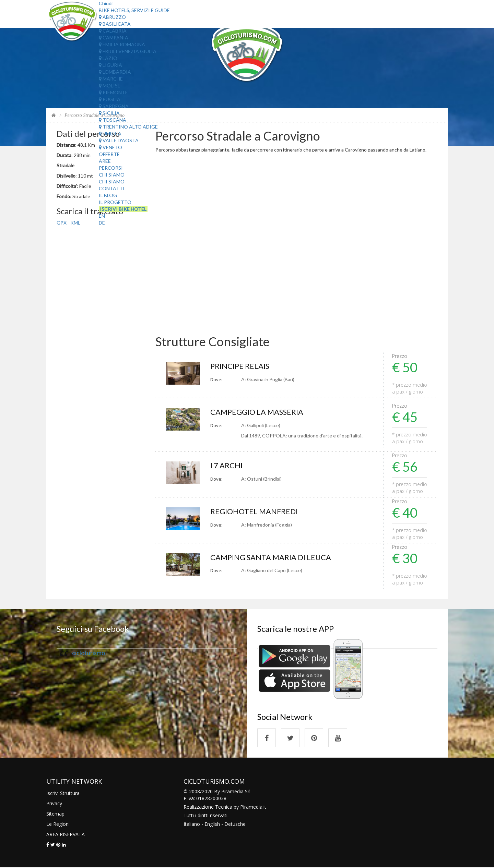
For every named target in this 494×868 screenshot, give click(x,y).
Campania (114, 38)
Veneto (110, 147)
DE (102, 223)
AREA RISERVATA (66, 835)
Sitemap (55, 814)
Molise (110, 86)
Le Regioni (58, 825)
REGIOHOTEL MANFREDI (254, 512)
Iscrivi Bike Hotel (123, 209)
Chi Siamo (112, 175)
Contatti (112, 188)
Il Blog (108, 195)
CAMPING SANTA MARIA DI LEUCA (271, 558)
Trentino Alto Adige (128, 127)
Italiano (192, 825)
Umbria (110, 134)
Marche (111, 79)
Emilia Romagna (122, 44)
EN (102, 216)
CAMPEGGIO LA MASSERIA (257, 412)
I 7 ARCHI (226, 466)
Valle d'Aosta (119, 140)
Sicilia (109, 113)
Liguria (110, 65)
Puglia (110, 99)
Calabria (113, 31)
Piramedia (251, 807)
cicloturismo (89, 653)
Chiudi (106, 3)
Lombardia (115, 72)
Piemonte (113, 92)
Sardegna (114, 106)
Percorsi (111, 168)
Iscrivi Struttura (63, 794)
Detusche (235, 825)
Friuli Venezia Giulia (128, 51)
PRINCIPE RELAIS (240, 366)
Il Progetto (115, 202)
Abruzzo (112, 17)
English (212, 825)
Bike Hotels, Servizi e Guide (134, 10)
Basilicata (115, 24)
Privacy (54, 804)
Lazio (108, 58)
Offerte (109, 154)
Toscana (113, 120)
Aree (105, 161)
